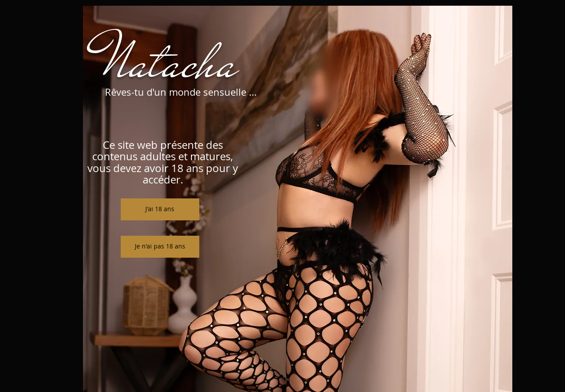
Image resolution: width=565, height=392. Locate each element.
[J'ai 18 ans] (160, 209)
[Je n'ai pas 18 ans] (160, 247)
